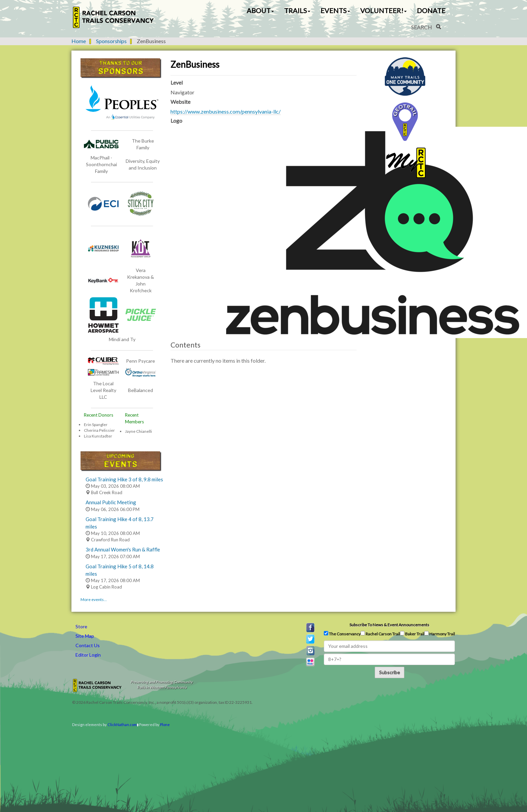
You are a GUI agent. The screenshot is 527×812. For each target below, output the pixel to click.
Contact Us (88, 645)
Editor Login (88, 655)
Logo (176, 121)
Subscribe (390, 672)
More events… (94, 599)
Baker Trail (412, 634)
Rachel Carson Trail (380, 634)
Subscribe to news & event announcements (389, 625)
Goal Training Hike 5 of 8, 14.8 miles (120, 570)
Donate (431, 10)
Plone (165, 725)
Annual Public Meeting (111, 502)
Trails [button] (297, 10)
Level (177, 82)
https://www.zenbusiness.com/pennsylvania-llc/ (226, 111)
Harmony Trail (440, 634)
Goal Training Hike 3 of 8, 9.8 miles (124, 479)
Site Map (85, 636)
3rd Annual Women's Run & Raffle (123, 549)
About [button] (260, 10)
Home (79, 41)
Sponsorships (111, 41)
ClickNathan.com (122, 725)
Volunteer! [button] (383, 10)
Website (180, 102)
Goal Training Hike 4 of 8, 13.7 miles (120, 523)
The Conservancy (342, 634)
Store (81, 626)
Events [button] (335, 10)
